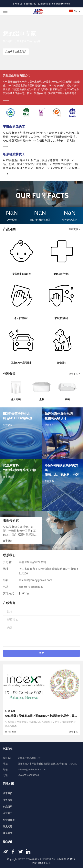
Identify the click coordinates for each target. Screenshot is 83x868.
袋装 (67, 399)
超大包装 (16, 399)
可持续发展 (9, 820)
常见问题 (8, 827)
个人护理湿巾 (21, 318)
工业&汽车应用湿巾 (21, 363)
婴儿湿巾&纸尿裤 (21, 274)
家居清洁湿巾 (62, 318)
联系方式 (8, 833)
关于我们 (8, 793)
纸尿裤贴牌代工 (14, 154)
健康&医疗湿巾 (62, 274)
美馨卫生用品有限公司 (17, 75)
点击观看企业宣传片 (16, 52)
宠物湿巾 (62, 363)
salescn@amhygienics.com (54, 4)
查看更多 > (74, 229)
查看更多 (73, 732)
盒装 (42, 399)
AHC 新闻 (10, 711)
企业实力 (8, 813)
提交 (42, 653)
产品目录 (8, 807)
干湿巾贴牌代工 (14, 127)
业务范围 (8, 800)
